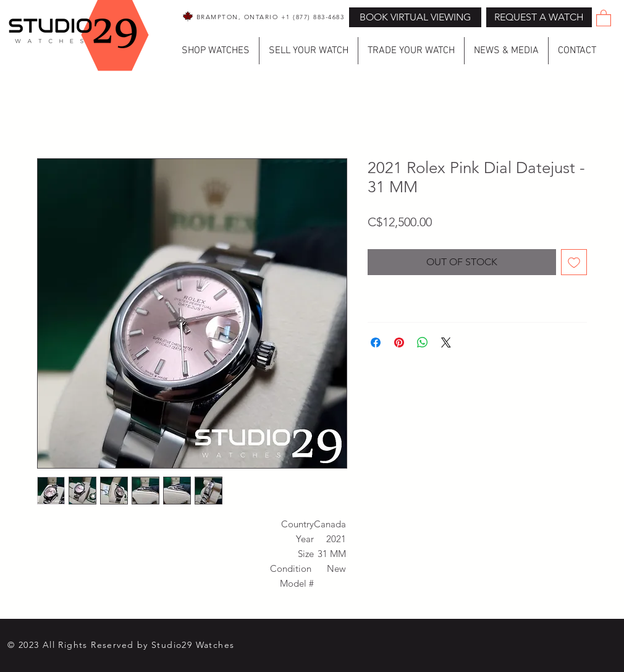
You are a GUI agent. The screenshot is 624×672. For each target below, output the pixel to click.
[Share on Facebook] (376, 342)
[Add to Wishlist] (574, 262)
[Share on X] (446, 342)
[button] (539, 17)
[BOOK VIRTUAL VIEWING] (415, 17)
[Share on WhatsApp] (423, 342)
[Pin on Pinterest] (399, 342)
